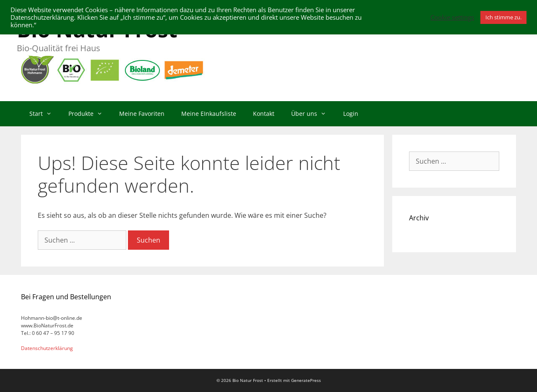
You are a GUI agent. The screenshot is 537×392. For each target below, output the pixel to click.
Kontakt (264, 114)
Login (351, 114)
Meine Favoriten (142, 114)
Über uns (313, 114)
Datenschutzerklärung (47, 348)
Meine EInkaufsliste (209, 114)
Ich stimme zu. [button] (503, 17)
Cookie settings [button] (452, 17)
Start (45, 114)
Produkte (90, 114)
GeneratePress (306, 380)
